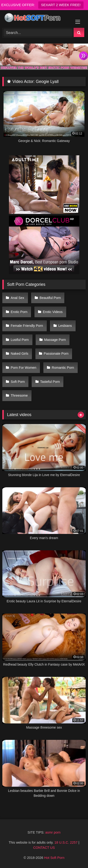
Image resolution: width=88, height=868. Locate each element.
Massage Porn (55, 340)
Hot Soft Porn (54, 858)
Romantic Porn (63, 368)
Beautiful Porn (50, 298)
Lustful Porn (20, 340)
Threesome (19, 395)
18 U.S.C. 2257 (66, 842)
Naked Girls (20, 354)
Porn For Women (24, 368)
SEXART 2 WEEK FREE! (61, 5)
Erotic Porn (19, 312)
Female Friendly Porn (27, 326)
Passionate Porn (56, 354)
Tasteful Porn (50, 382)
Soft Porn (18, 382)
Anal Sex (18, 298)
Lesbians (65, 326)
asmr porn (53, 832)
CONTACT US (44, 848)
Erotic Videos (53, 312)
